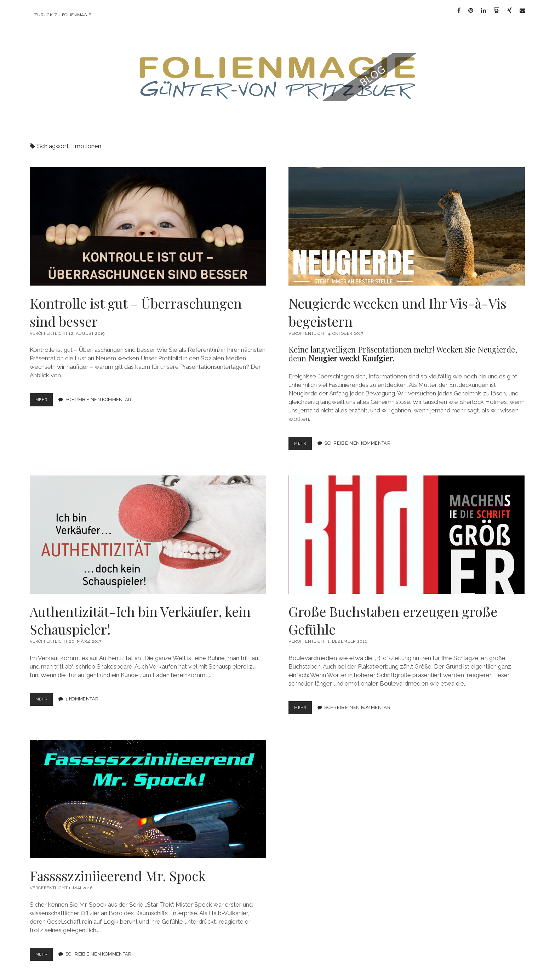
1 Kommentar (84, 693)
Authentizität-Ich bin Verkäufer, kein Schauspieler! (148, 528)
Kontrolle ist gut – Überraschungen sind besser (148, 220)
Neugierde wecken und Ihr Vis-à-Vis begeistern (407, 220)
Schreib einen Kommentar (100, 393)
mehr (44, 395)
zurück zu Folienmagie (63, 15)
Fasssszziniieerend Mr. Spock (148, 793)
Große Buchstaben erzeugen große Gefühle (407, 528)
